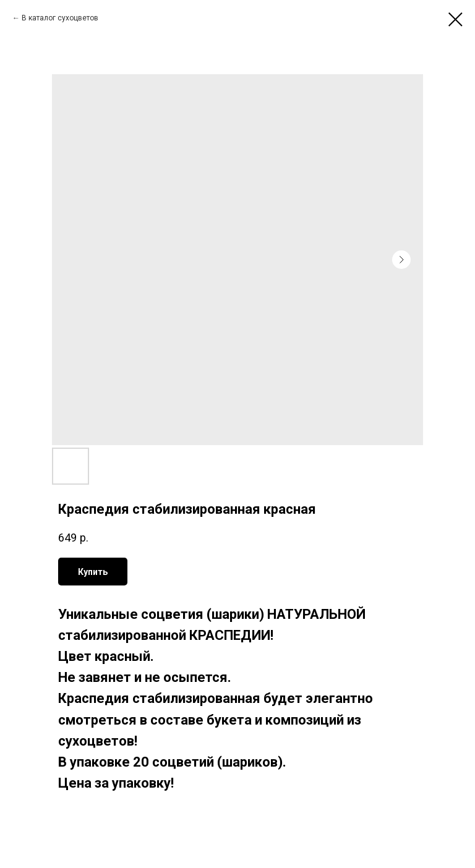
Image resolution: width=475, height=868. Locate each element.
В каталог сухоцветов (60, 18)
